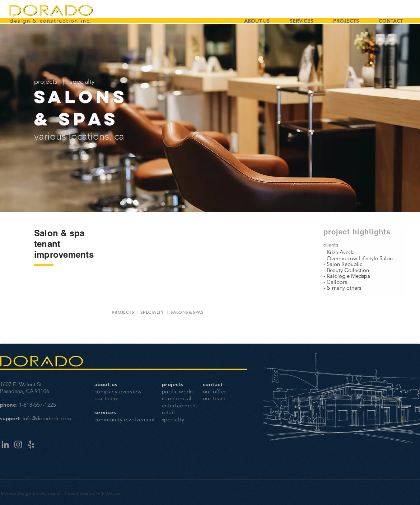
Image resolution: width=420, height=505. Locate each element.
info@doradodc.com (47, 418)
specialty (82, 81)
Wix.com (114, 493)
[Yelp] (31, 445)
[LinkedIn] (5, 445)
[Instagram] (18, 445)
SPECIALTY (152, 312)
